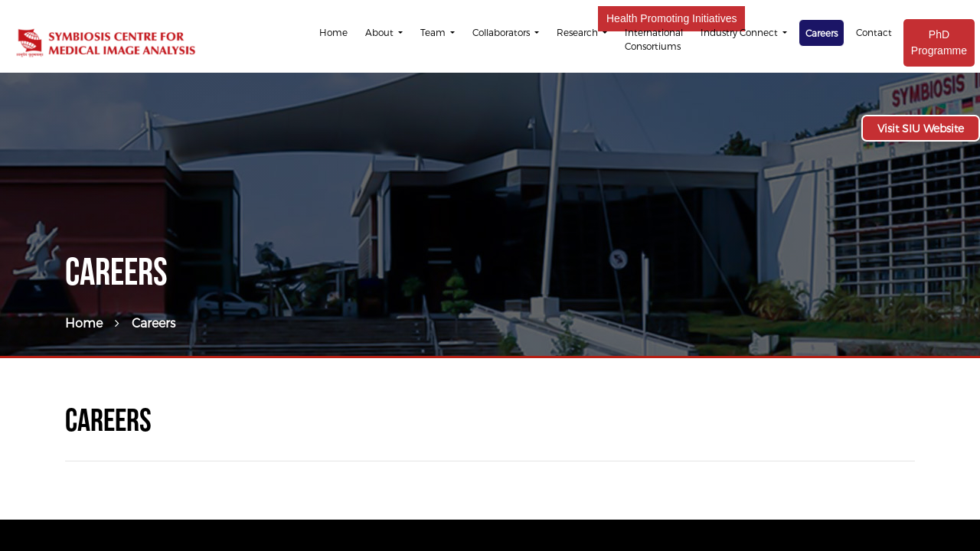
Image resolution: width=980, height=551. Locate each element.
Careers (822, 33)
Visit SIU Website (921, 128)
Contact (874, 32)
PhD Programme (939, 42)
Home (333, 32)
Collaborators (502, 32)
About (381, 32)
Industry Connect (740, 32)
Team (434, 32)
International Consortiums (654, 39)
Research (578, 32)
